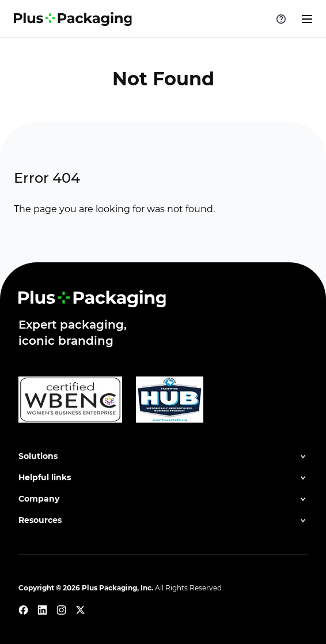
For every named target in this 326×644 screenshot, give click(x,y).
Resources (40, 520)
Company (39, 499)
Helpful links (45, 477)
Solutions (38, 456)
